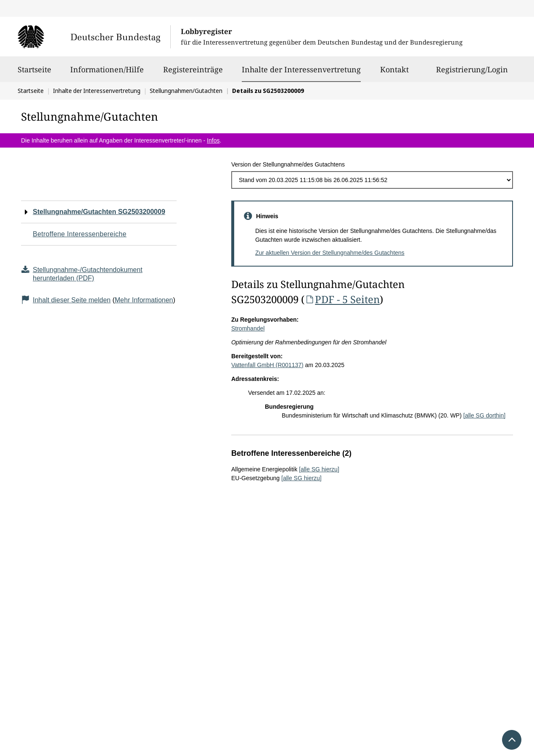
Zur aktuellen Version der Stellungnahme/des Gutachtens (330, 253)
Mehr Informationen (144, 300)
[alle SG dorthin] (484, 415)
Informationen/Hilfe (107, 73)
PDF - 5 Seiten (342, 299)
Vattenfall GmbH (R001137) (267, 365)
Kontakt (394, 73)
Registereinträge (193, 73)
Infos (213, 140)
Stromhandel (248, 328)
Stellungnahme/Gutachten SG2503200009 (99, 212)
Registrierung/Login (472, 73)
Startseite (34, 73)
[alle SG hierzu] (319, 469)
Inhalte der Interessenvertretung (301, 69)
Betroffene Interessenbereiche (80, 234)
